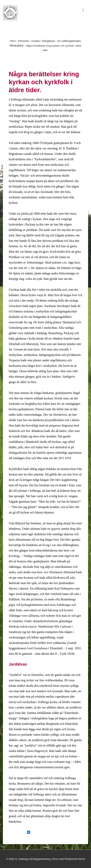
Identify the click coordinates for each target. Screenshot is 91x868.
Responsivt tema (75, 859)
